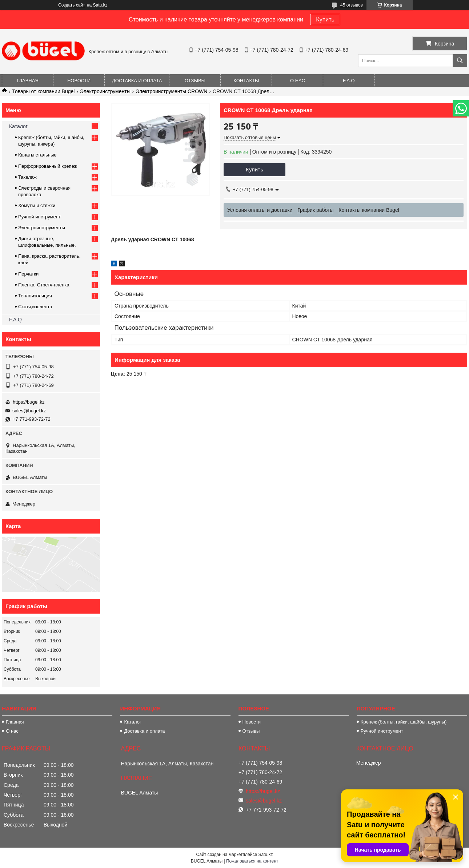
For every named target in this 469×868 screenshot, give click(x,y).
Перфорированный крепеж (48, 166)
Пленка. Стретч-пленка (44, 285)
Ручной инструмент (39, 217)
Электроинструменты (105, 91)
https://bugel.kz (29, 402)
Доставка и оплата (137, 81)
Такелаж (27, 177)
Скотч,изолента (35, 307)
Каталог (18, 126)
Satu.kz (265, 855)
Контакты (246, 81)
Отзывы (195, 81)
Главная (28, 81)
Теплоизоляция (35, 296)
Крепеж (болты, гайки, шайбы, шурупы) (404, 722)
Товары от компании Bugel (43, 91)
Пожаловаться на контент (252, 861)
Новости (79, 81)
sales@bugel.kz (29, 411)
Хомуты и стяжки (37, 205)
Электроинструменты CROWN (171, 91)
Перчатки (28, 274)
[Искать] (460, 61)
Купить (325, 19)
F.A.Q (349, 81)
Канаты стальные (37, 155)
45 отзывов (352, 5)
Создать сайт (72, 5)
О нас (298, 81)
